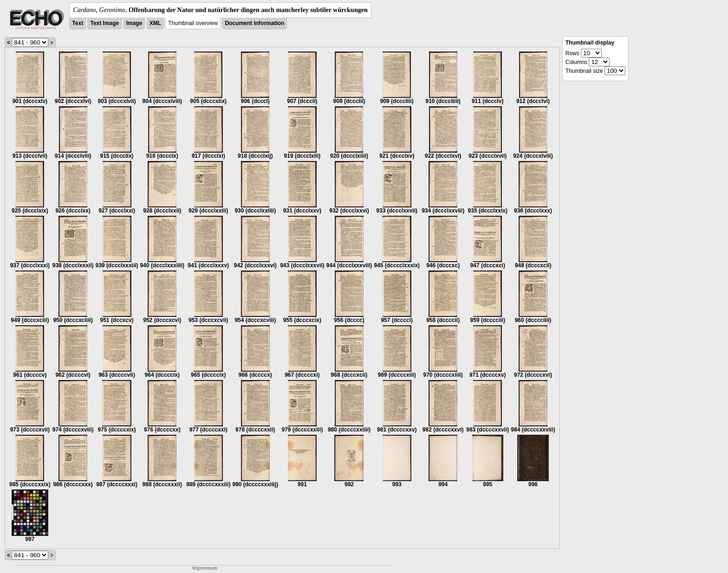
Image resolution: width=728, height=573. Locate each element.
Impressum (205, 568)
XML (155, 23)
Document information (254, 23)
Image (134, 23)
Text (78, 23)
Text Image (104, 23)
